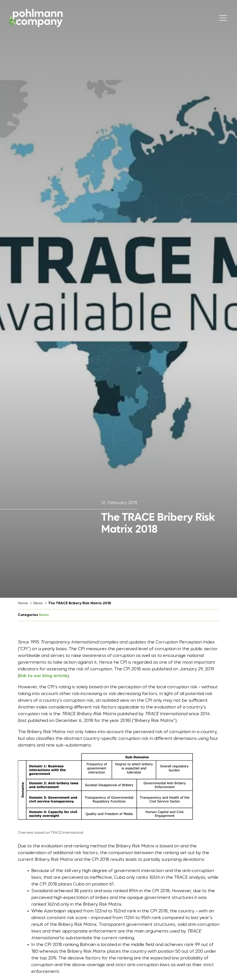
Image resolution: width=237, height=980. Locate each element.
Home (23, 603)
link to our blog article (43, 676)
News (38, 603)
